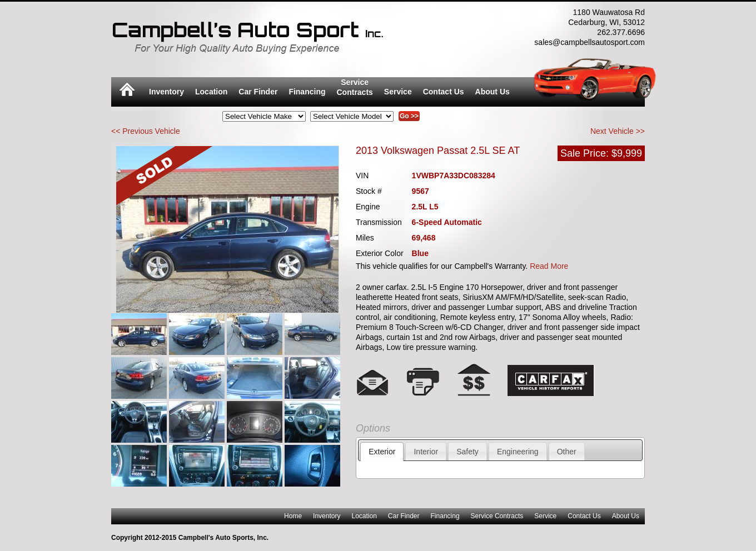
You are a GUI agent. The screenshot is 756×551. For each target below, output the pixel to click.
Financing (307, 92)
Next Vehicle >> (618, 131)
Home (293, 516)
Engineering (518, 452)
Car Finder (258, 92)
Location (211, 92)
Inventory (166, 92)
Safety (467, 452)
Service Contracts (497, 516)
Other (567, 452)
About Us (493, 92)
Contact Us (444, 92)
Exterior (382, 452)
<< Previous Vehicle (146, 131)
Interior (426, 452)
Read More (549, 266)
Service (398, 92)
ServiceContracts (355, 87)
